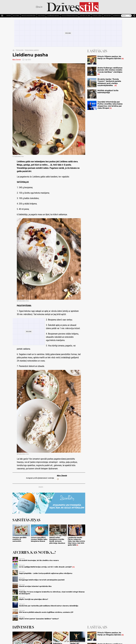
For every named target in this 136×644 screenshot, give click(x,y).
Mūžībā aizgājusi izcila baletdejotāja (108, 92)
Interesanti (117, 16)
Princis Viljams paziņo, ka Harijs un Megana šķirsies (109, 57)
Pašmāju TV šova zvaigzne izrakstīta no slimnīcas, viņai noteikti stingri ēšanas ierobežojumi (52, 593)
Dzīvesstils (20, 50)
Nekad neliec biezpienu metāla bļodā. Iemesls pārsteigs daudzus (57, 540)
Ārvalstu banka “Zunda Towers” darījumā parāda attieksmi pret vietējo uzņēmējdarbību (109, 82)
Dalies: (41, 487)
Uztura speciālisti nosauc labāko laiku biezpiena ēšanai (39, 539)
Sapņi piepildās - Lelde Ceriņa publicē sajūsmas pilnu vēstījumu (46, 573)
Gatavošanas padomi (70, 16)
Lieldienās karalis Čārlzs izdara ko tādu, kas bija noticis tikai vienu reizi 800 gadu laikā (76, 541)
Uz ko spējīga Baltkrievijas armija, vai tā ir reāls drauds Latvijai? (45, 567)
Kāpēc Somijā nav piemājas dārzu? (34, 599)
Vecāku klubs (85, 16)
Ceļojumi (41, 16)
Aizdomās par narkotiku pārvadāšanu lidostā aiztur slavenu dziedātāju (49, 606)
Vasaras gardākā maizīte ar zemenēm (19, 539)
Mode (9, 16)
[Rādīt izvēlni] (2, 16)
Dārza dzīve (97, 16)
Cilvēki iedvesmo (53, 16)
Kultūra (16, 16)
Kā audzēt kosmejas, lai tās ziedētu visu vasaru (39, 560)
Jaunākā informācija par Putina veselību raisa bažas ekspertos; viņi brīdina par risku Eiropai (110, 105)
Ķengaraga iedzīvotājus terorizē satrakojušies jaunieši (42, 580)
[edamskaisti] (58, 479)
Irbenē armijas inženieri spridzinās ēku (35, 586)
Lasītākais (97, 51)
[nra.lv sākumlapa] (39, 7)
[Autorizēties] (134, 16)
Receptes (107, 16)
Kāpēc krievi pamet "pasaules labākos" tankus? (39, 619)
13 (73, 567)
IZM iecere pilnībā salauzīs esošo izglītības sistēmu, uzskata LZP (46, 612)
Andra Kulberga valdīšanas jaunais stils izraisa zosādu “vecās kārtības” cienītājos (110, 70)
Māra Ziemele (17, 60)
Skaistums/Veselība (29, 16)
